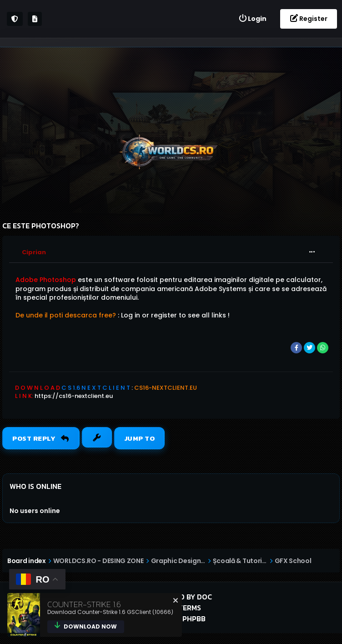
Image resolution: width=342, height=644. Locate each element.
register (164, 315)
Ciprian (34, 252)
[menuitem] (252, 19)
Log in (131, 315)
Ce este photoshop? (41, 226)
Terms (190, 608)
